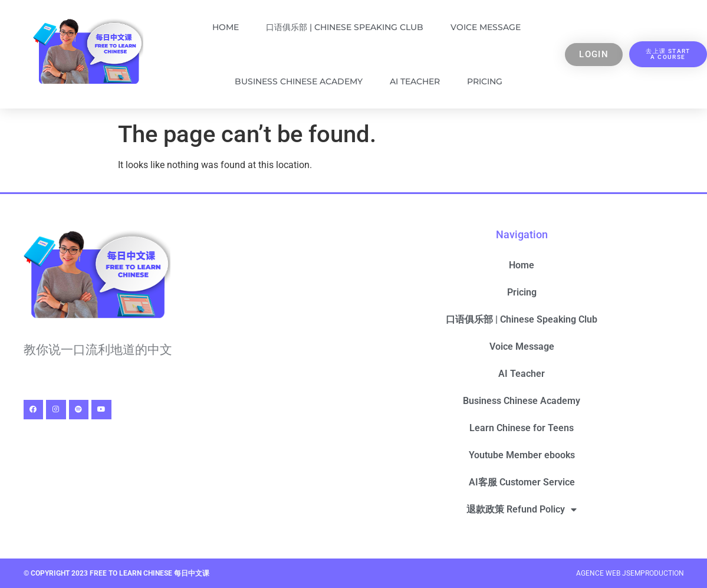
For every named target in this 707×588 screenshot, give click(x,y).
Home (226, 27)
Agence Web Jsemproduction (630, 573)
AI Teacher (415, 81)
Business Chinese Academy (299, 81)
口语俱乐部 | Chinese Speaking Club (345, 27)
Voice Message (486, 27)
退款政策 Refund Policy (522, 510)
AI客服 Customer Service (522, 482)
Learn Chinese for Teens (522, 428)
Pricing (485, 81)
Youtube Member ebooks (522, 455)
